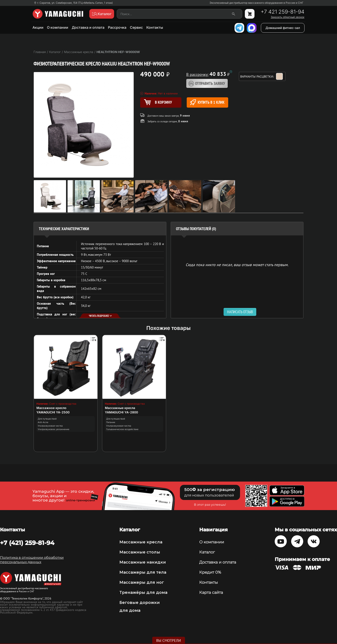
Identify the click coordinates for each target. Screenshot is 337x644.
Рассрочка (117, 27)
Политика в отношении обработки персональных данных (32, 560)
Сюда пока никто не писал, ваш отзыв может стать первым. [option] (237, 264)
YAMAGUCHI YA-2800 (121, 412)
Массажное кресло (51, 408)
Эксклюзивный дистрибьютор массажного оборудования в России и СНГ (256, 3)
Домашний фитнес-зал (283, 28)
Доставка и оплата (88, 27)
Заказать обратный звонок (288, 17)
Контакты (155, 27)
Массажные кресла (120, 408)
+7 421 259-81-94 (282, 12)
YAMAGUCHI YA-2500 (53, 412)
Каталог (207, 552)
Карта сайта (211, 592)
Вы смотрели (169, 640)
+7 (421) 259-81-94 (27, 543)
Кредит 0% (210, 572)
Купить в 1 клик (207, 102)
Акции (38, 27)
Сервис (136, 27)
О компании (58, 27)
